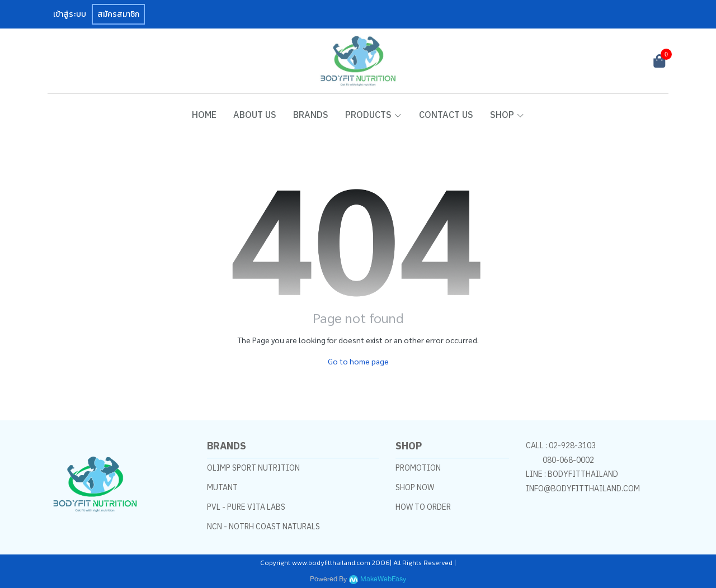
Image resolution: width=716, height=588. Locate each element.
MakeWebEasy (383, 579)
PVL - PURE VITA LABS (246, 507)
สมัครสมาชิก (118, 14)
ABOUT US (255, 115)
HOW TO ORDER (423, 507)
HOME (204, 115)
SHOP (507, 115)
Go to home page (358, 361)
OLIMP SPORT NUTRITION (253, 468)
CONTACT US (446, 115)
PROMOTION (418, 468)
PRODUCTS (374, 115)
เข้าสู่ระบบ (70, 14)
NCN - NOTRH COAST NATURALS (263, 527)
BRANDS (311, 115)
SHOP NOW (415, 487)
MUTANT (222, 487)
